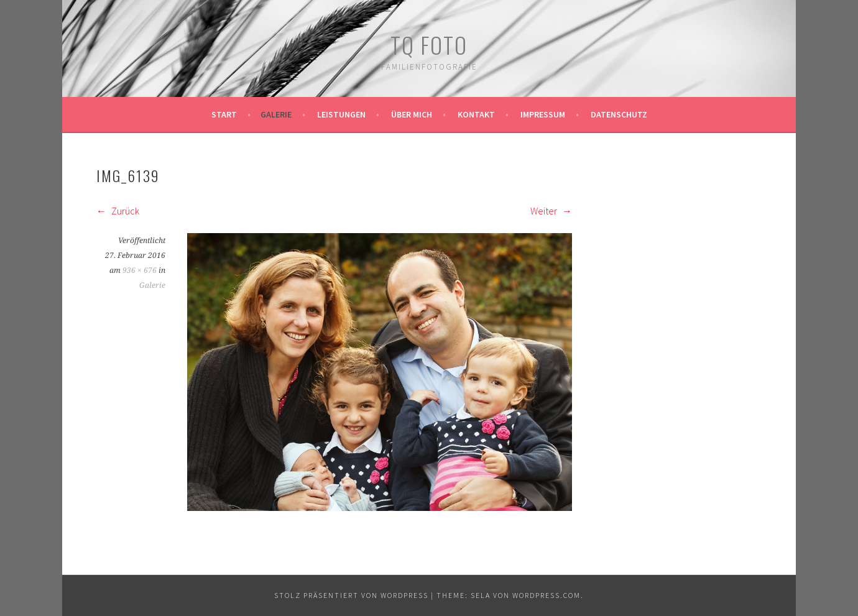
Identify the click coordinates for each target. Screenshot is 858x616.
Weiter (551, 211)
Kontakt (476, 114)
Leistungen (341, 114)
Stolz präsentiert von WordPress (351, 595)
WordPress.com (547, 595)
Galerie (276, 114)
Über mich (412, 114)
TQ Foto (429, 44)
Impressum (543, 114)
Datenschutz (619, 114)
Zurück (118, 211)
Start (224, 114)
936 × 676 (140, 270)
